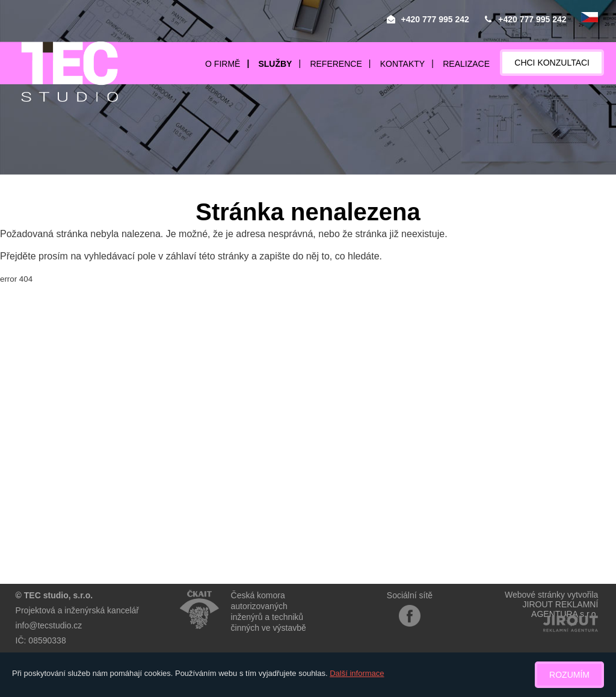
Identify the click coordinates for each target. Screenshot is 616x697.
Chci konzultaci (552, 63)
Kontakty (402, 64)
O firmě (223, 64)
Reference (336, 64)
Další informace (357, 673)
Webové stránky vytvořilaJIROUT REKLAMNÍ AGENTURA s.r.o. (551, 604)
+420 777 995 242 (435, 19)
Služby (275, 64)
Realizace (466, 64)
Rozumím (569, 675)
